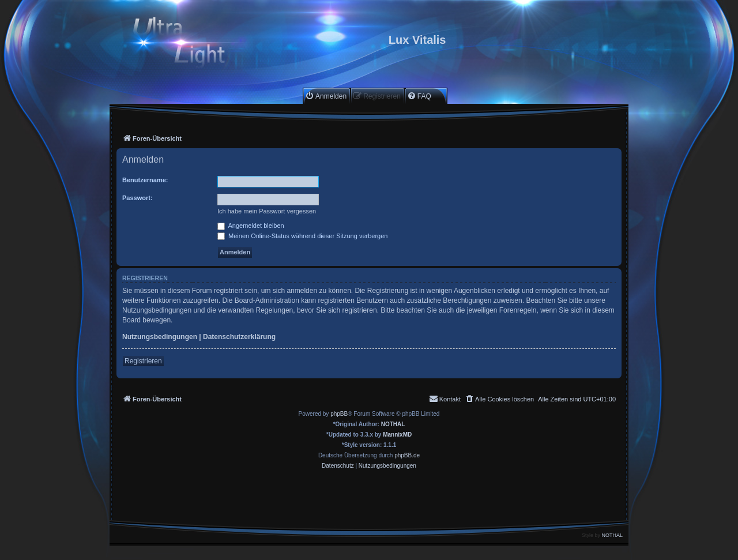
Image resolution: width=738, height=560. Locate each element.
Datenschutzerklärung (239, 337)
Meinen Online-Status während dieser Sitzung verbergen (302, 236)
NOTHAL (393, 424)
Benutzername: (145, 180)
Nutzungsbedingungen (160, 337)
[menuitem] (326, 96)
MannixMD (397, 435)
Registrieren (143, 361)
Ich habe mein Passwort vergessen (267, 211)
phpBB (339, 414)
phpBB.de (407, 455)
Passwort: (138, 198)
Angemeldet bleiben (251, 225)
